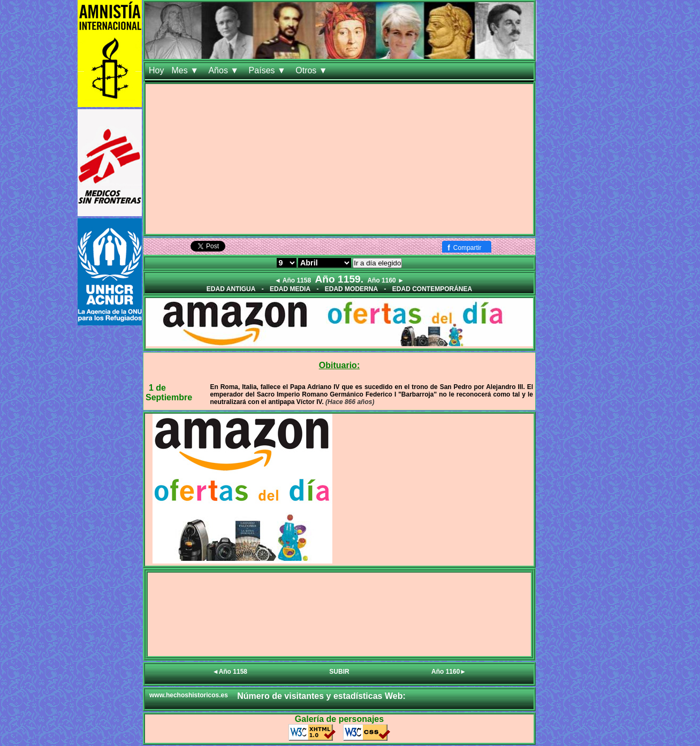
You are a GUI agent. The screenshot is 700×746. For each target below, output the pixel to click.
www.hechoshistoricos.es (189, 695)
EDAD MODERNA (351, 289)
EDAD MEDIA (290, 289)
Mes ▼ (186, 70)
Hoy (156, 70)
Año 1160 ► (386, 280)
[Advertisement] (339, 159)
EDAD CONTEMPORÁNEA (432, 289)
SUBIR (339, 672)
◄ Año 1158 (293, 280)
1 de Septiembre (169, 393)
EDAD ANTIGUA (231, 289)
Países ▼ (269, 70)
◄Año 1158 (230, 672)
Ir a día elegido (377, 263)
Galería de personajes (339, 719)
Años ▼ (225, 70)
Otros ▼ (313, 70)
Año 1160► (449, 672)
